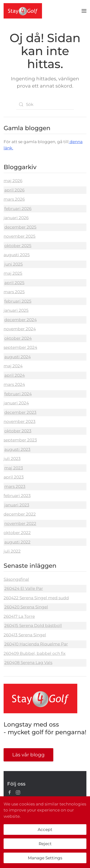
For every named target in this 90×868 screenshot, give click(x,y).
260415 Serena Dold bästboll (33, 625)
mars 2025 (14, 292)
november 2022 (20, 523)
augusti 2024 (18, 357)
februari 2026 (18, 209)
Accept (45, 830)
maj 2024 (13, 366)
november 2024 (20, 329)
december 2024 (21, 320)
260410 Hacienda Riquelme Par (36, 644)
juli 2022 (12, 551)
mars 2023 (15, 486)
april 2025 (14, 283)
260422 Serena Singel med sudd (36, 598)
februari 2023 (17, 496)
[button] (84, 11)
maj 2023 (14, 468)
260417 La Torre (19, 616)
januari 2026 (16, 218)
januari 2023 (17, 505)
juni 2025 (14, 264)
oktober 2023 (18, 431)
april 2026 (14, 190)
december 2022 (20, 514)
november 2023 (20, 421)
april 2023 (14, 477)
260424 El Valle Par (24, 588)
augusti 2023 (17, 449)
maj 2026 (13, 181)
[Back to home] (23, 11)
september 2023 (20, 440)
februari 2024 (18, 394)
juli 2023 (12, 459)
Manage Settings (45, 858)
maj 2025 (13, 273)
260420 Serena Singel (26, 607)
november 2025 (20, 236)
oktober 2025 (18, 246)
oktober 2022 (17, 533)
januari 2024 (16, 403)
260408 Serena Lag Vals (28, 663)
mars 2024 (14, 384)
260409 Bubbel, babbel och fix (35, 653)
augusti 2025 (17, 255)
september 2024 (20, 347)
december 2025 (20, 227)
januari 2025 (16, 310)
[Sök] (45, 104)
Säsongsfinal (16, 579)
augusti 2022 (17, 542)
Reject (45, 844)
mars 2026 (14, 199)
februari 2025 (18, 301)
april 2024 (15, 375)
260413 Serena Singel (25, 635)
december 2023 (20, 412)
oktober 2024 (18, 338)
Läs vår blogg (28, 755)
